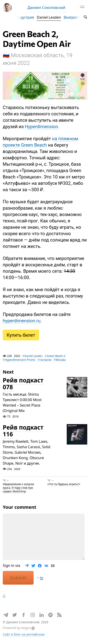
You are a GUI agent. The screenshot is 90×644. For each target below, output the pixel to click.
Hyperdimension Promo (20, 360)
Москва (61, 360)
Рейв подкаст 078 (23, 384)
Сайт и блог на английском (24, 634)
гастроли (45, 360)
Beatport (71, 17)
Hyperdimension (41, 127)
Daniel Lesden (49, 17)
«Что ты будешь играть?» (64, 484)
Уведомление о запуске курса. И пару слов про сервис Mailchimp (18, 487)
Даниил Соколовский (46, 8)
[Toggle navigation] (82, 8)
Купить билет (21, 336)
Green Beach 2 (56, 356)
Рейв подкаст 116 (23, 431)
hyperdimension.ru (22, 321)
